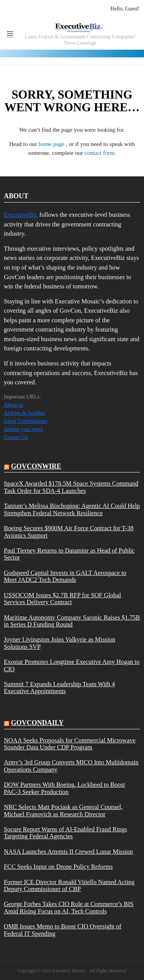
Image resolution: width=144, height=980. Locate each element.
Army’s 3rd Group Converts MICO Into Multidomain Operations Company (71, 766)
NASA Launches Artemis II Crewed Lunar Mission (68, 852)
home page (52, 144)
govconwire (36, 466)
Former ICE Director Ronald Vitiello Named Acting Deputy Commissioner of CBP (69, 886)
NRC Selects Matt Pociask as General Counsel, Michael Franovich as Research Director (63, 811)
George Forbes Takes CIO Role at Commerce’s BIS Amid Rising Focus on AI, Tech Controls (69, 908)
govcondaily (37, 723)
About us (14, 405)
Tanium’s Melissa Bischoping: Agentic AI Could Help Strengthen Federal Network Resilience (72, 509)
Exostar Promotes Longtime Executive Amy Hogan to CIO (72, 665)
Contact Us (16, 437)
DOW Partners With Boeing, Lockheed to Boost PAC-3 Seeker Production (64, 788)
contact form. (100, 153)
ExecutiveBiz (21, 215)
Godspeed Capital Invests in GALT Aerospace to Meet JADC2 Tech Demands (65, 576)
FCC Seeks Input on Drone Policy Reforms (58, 867)
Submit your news (23, 429)
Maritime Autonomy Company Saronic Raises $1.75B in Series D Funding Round (72, 621)
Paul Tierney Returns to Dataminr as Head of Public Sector (69, 554)
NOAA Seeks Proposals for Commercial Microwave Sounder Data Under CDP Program (70, 744)
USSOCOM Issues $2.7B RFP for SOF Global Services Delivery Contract (62, 599)
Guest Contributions (26, 421)
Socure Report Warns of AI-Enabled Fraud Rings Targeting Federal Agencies (65, 833)
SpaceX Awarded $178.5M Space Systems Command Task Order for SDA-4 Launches (71, 487)
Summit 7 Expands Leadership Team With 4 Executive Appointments (59, 688)
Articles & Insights (24, 413)
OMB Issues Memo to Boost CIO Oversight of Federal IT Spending (63, 930)
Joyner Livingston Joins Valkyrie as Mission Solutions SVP (60, 643)
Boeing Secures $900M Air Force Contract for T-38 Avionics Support (69, 532)
